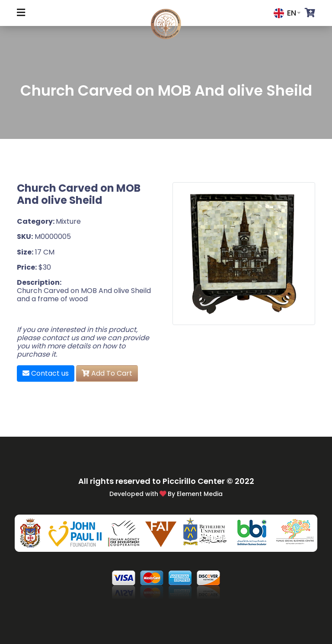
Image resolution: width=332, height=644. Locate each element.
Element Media (200, 494)
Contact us (46, 373)
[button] (310, 13)
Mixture (68, 221)
